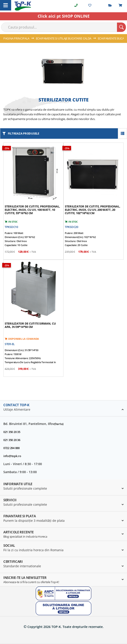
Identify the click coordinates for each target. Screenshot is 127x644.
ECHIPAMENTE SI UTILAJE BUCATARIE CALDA (64, 38)
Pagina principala (17, 38)
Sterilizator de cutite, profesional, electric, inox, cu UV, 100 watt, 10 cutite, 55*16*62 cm (32, 210)
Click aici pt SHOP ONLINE (64, 16)
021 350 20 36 (12, 440)
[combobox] (63, 27)
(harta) (59, 424)
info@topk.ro (12, 456)
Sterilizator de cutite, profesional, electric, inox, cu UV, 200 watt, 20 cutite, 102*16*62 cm (93, 210)
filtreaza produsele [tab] (24, 133)
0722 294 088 (11, 448)
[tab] (63, 408)
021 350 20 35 (12, 432)
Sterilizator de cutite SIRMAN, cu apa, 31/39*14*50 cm (30, 325)
